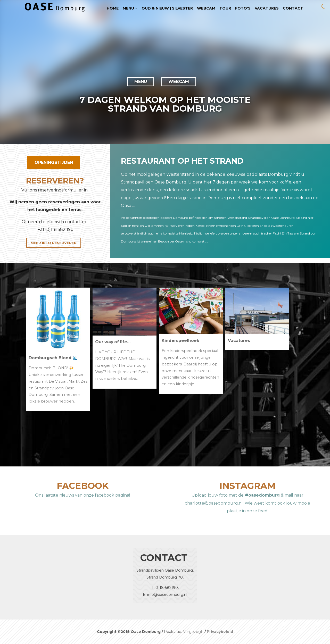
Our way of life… (113, 342)
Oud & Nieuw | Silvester (167, 8)
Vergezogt (193, 632)
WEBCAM (179, 82)
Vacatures (267, 8)
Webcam (206, 8)
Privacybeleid (220, 632)
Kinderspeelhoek (180, 341)
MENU (141, 82)
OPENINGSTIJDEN (54, 162)
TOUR (225, 8)
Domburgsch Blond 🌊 (53, 358)
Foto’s (243, 8)
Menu (130, 8)
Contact (293, 8)
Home (113, 8)
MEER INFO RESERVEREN (54, 243)
